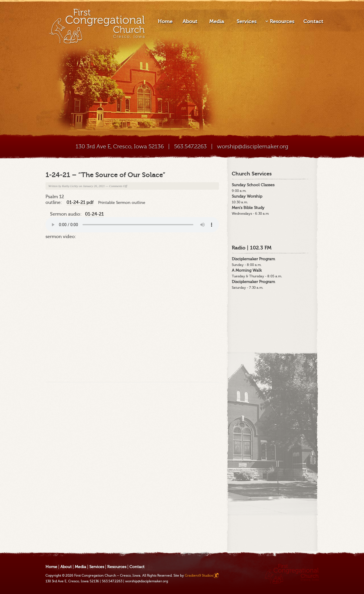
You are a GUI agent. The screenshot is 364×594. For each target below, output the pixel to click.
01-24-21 (94, 214)
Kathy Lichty (70, 186)
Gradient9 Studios (199, 575)
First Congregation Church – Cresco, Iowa (107, 575)
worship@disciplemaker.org (253, 147)
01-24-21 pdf (80, 202)
